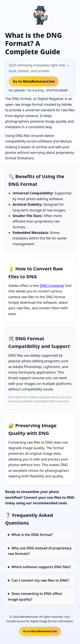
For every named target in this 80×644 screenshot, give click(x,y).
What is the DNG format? (32, 535)
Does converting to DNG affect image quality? (35, 596)
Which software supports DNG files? (41, 567)
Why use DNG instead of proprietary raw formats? (40, 551)
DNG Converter (52, 286)
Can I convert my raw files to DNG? (40, 580)
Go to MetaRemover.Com (34, 81)
